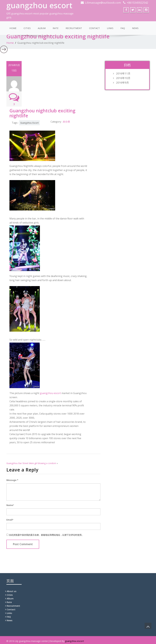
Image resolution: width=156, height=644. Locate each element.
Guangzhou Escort (29, 123)
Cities (27, 28)
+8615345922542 (137, 3)
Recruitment (74, 28)
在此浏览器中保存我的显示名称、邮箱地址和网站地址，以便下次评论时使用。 (46, 535)
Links (110, 28)
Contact (94, 28)
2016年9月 (122, 83)
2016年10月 (123, 78)
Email (10, 520)
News (135, 28)
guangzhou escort (39, 5)
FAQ (123, 28)
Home (13, 28)
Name (10, 505)
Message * (12, 480)
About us (12, 591)
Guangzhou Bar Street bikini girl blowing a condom (31, 463)
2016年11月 (123, 73)
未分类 (66, 122)
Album (42, 28)
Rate (56, 28)
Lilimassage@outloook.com (103, 3)
